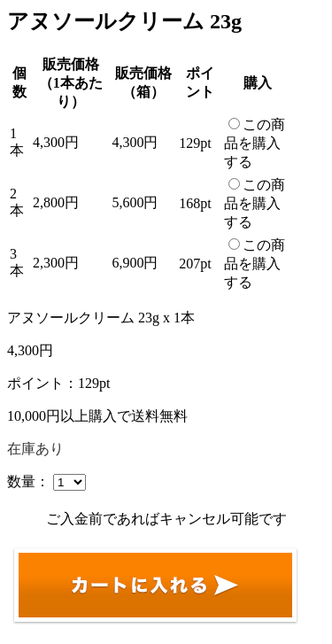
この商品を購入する (255, 143)
